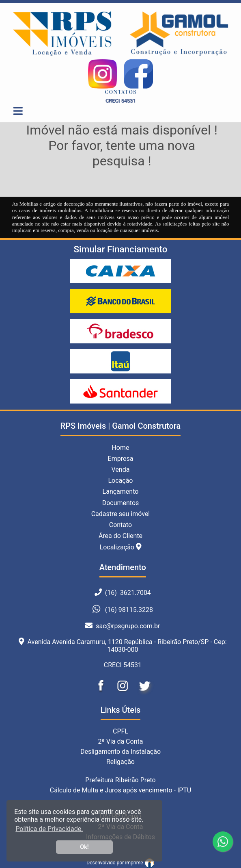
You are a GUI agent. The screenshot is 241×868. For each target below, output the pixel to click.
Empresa (121, 459)
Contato (121, 525)
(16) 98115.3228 (129, 610)
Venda (121, 470)
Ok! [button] (84, 847)
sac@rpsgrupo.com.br (123, 626)
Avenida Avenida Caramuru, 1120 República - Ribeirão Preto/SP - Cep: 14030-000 (123, 646)
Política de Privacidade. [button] (49, 829)
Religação (120, 762)
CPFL (120, 731)
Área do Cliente (120, 536)
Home (120, 448)
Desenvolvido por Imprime (120, 863)
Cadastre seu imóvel (121, 514)
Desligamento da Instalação (120, 752)
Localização (121, 547)
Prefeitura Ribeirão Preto (120, 780)
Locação (120, 481)
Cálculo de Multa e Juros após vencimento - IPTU (121, 790)
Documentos (121, 503)
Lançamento (121, 492)
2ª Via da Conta (121, 741)
